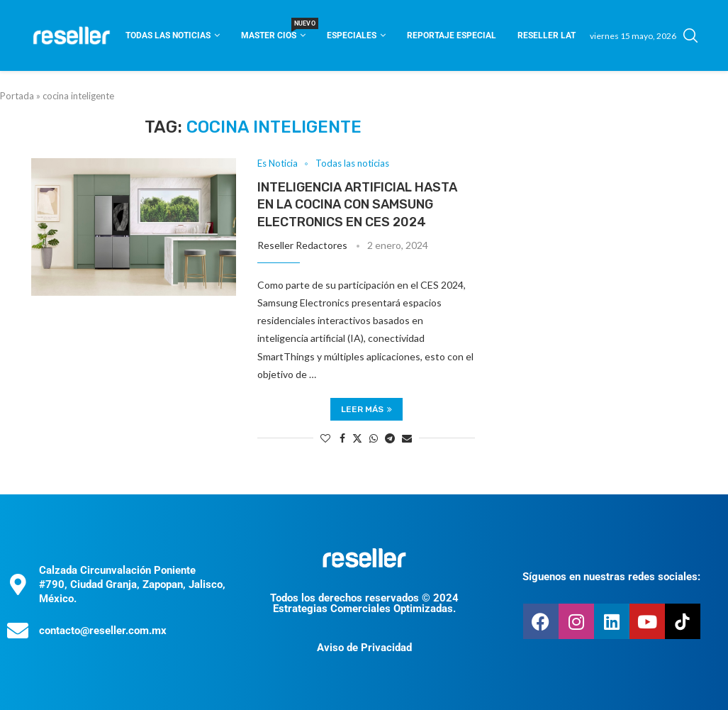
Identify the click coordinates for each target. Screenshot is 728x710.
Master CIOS (273, 31)
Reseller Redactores (302, 245)
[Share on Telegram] (390, 438)
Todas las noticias (168, 35)
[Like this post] (325, 438)
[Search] (690, 35)
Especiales (352, 35)
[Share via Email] (407, 438)
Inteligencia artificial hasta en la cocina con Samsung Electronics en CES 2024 (357, 205)
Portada (17, 96)
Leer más (366, 409)
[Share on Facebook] (342, 438)
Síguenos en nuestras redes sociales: (611, 577)
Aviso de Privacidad (364, 648)
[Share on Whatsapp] (374, 438)
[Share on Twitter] (357, 438)
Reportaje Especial (452, 35)
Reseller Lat (547, 35)
